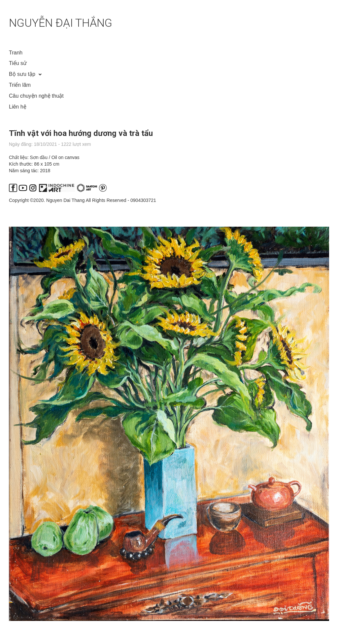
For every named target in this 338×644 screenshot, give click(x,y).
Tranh (16, 53)
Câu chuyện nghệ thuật (36, 96)
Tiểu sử (18, 63)
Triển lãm (20, 85)
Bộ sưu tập (22, 74)
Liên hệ (18, 107)
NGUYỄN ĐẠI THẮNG (61, 23)
